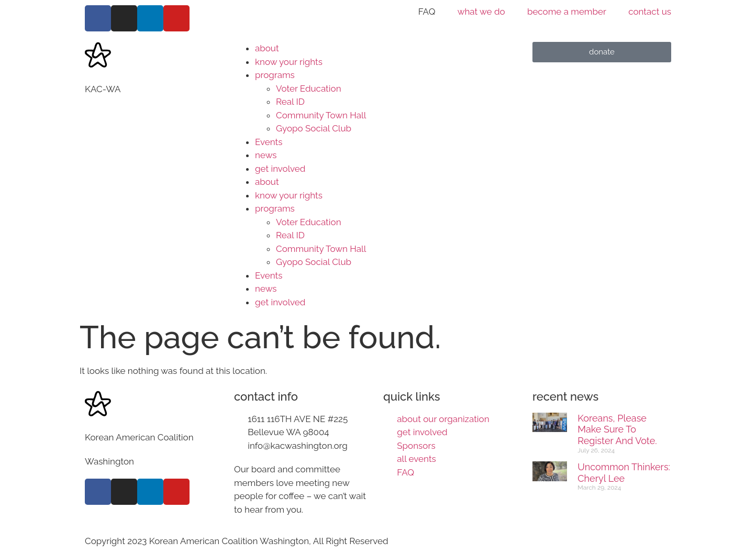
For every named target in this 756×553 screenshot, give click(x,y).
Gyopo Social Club (314, 128)
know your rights (289, 62)
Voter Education (309, 89)
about (267, 48)
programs (275, 75)
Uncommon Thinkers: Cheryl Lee (624, 473)
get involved (280, 169)
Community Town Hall (321, 115)
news (266, 155)
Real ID (290, 102)
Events (269, 142)
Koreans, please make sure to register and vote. (617, 429)
